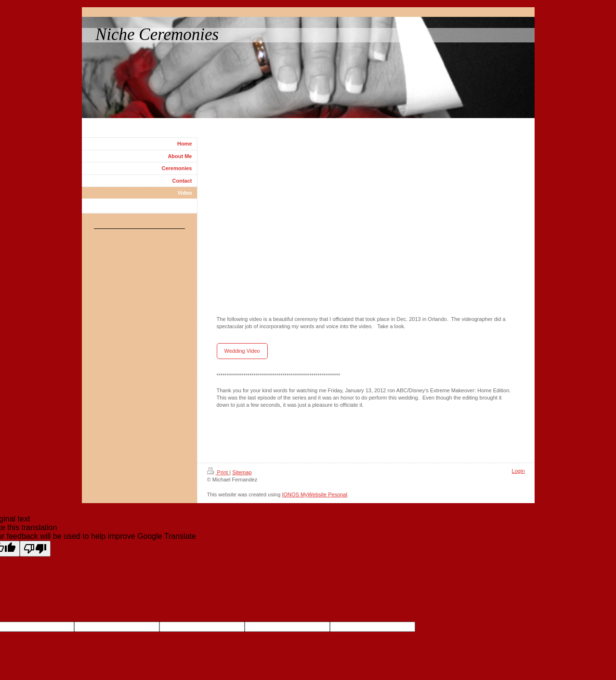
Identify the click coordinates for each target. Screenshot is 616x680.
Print (218, 472)
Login (518, 471)
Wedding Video (242, 351)
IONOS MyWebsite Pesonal (315, 494)
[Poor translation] (35, 549)
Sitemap (242, 472)
